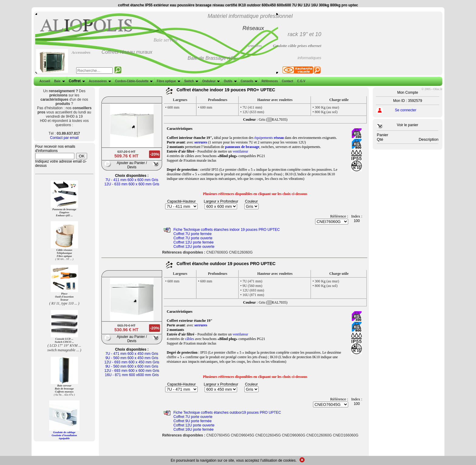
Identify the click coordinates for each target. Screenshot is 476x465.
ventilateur (240, 151)
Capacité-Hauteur (182, 201)
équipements (269, 138)
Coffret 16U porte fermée (194, 430)
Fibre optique (168, 81)
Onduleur (210, 81)
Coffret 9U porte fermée (192, 421)
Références (269, 81)
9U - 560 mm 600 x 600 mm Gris (132, 366)
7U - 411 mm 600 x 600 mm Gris (132, 180)
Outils (229, 81)
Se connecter (406, 110)
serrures (201, 142)
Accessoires (99, 81)
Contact (287, 81)
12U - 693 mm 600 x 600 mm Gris (132, 371)
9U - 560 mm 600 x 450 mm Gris (132, 358)
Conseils (249, 81)
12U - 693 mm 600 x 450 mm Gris (132, 362)
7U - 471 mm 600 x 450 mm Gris (132, 354)
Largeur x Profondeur (221, 201)
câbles (190, 339)
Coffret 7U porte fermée (192, 234)
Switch (191, 81)
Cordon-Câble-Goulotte (133, 81)
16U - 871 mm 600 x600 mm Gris (132, 375)
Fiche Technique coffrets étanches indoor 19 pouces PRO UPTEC (226, 230)
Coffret (76, 81)
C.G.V (301, 81)
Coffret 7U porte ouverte (193, 238)
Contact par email (64, 138)
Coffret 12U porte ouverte (194, 247)
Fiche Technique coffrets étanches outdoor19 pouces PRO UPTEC (227, 413)
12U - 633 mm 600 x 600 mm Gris (132, 184)
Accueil (45, 81)
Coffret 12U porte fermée (194, 242)
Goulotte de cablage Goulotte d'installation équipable (64, 435)
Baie (59, 81)
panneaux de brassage (242, 147)
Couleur (251, 201)
